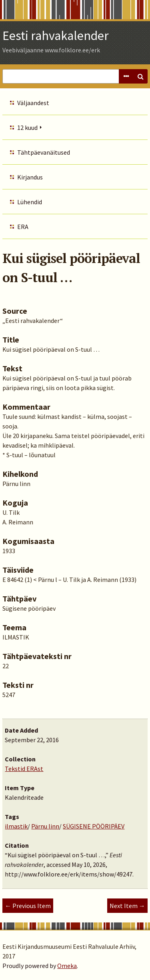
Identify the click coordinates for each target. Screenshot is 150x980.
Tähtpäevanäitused (44, 152)
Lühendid (30, 202)
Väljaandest (33, 103)
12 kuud (27, 127)
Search (140, 76)
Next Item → (127, 906)
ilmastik (16, 826)
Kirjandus (30, 177)
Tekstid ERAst (24, 769)
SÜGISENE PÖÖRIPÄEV (94, 826)
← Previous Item (28, 906)
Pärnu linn (45, 826)
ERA (23, 227)
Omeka (67, 966)
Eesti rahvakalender (56, 36)
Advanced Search (126, 76)
